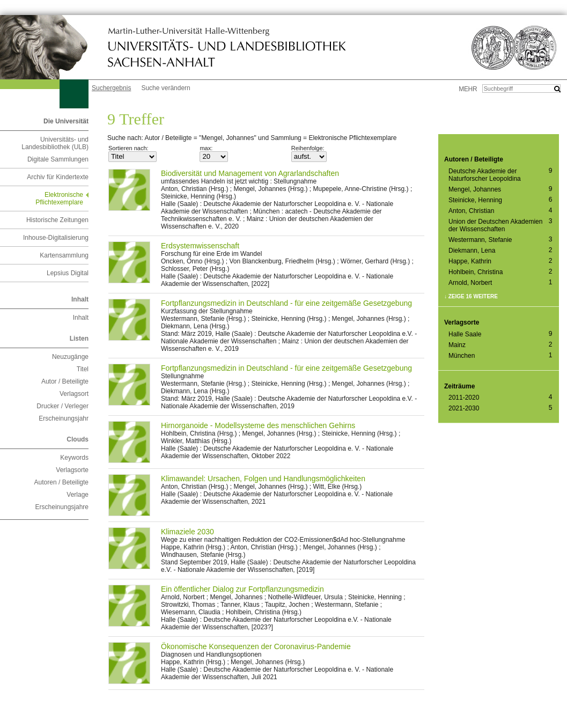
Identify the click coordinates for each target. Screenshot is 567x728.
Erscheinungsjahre (62, 507)
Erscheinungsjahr (64, 418)
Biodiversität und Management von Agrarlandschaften (250, 173)
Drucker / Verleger (62, 406)
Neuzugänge (70, 357)
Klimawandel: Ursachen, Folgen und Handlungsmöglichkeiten (263, 479)
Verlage (78, 495)
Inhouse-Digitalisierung (56, 238)
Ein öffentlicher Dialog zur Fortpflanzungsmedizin (242, 589)
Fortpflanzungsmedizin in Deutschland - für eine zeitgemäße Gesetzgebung (286, 303)
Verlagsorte (72, 470)
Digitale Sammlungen (58, 159)
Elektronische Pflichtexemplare (59, 198)
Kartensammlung (64, 255)
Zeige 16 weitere (473, 296)
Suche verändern (165, 88)
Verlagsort (74, 394)
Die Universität (66, 121)
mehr (468, 89)
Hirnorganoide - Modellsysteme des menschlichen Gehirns (258, 425)
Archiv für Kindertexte (58, 177)
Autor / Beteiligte (65, 381)
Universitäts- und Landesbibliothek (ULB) (55, 143)
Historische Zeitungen (57, 220)
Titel (83, 369)
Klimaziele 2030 (187, 532)
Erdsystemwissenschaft (200, 246)
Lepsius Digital (68, 273)
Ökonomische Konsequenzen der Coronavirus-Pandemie (256, 646)
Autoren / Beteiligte (61, 482)
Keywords (74, 458)
